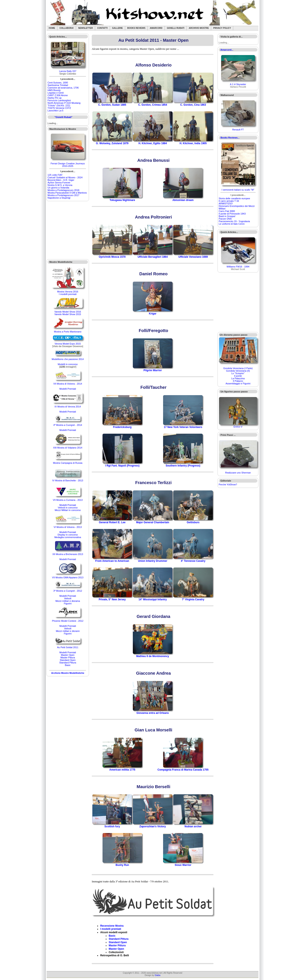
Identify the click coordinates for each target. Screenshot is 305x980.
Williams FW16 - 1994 (238, 267)
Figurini (68, 604)
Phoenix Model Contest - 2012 (68, 621)
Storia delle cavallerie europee (234, 198)
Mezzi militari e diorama (68, 601)
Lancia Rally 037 (68, 71)
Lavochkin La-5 (56, 111)
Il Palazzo (238, 381)
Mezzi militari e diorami (68, 631)
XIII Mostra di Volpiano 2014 (68, 448)
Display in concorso (68, 535)
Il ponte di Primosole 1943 (232, 214)
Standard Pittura (68, 663)
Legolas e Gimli (56, 93)
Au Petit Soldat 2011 (68, 647)
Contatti (102, 28)
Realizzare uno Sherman (238, 473)
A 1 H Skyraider (238, 84)
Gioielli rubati (176, 28)
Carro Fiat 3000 (227, 211)
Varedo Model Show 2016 (68, 312)
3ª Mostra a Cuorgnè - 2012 (68, 591)
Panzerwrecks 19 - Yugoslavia (234, 221)
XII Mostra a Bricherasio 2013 (68, 554)
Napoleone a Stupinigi (59, 198)
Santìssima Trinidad (58, 85)
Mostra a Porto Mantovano (68, 332)
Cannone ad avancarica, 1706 (63, 88)
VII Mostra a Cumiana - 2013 (68, 500)
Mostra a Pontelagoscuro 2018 (64, 190)
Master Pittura (68, 657)
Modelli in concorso (68, 364)
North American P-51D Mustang (64, 103)
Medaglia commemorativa (68, 537)
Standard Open (68, 660)
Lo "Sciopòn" (238, 373)
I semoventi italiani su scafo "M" (238, 190)
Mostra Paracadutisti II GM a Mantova (67, 193)
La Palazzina (238, 378)
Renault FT (238, 130)
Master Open (68, 655)
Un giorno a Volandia (58, 188)
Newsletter (85, 28)
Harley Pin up (55, 98)
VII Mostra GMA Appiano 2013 (68, 577)
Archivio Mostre (199, 28)
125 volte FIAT (55, 175)
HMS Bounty (54, 90)
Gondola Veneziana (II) (238, 371)
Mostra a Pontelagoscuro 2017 (64, 195)
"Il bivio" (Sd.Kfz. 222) (59, 105)
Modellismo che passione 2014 (68, 359)
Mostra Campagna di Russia (68, 463)
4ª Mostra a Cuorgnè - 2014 (68, 425)
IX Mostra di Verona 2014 (68, 407)
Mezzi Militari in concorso (68, 510)
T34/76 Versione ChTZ (59, 108)
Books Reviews (136, 28)
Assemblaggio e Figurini (238, 383)
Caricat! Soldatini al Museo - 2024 (65, 177)
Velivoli (68, 598)
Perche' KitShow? (228, 484)
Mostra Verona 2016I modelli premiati (68, 293)
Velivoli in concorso (68, 508)
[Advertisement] (68, 230)
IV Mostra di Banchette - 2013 (68, 480)
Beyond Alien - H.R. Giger (61, 180)
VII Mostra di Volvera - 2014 (68, 384)
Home (52, 28)
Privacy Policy (222, 28)
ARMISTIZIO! (226, 203)
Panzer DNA (225, 219)
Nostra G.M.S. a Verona (60, 185)
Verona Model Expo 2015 (68, 344)
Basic (68, 665)
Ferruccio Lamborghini (59, 100)
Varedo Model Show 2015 (68, 314)
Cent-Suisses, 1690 (58, 83)
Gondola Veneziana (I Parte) (238, 368)
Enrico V (238, 427)
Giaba (157, 975)
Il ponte (238, 376)
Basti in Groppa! (227, 216)
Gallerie (117, 28)
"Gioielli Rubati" (63, 117)
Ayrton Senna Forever (59, 183)
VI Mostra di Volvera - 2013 (68, 527)
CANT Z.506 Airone (58, 95)
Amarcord (156, 28)
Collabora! (67, 28)
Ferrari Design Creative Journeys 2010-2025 (68, 165)
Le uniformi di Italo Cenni (232, 224)
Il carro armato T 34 (229, 201)
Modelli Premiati (68, 389)
